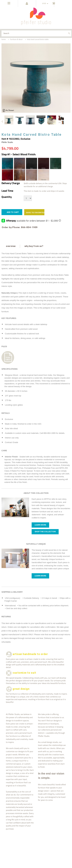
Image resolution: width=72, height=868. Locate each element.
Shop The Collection (45, 532)
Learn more (40, 525)
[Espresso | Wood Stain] (43, 163)
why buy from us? (34, 246)
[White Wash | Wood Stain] (43, 175)
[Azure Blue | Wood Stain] (7, 163)
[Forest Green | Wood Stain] (55, 163)
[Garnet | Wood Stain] (7, 175)
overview (11, 246)
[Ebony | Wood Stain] (31, 163)
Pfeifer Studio (7, 142)
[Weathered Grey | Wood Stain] (31, 175)
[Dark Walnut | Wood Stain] (19, 163)
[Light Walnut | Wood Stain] (19, 175)
